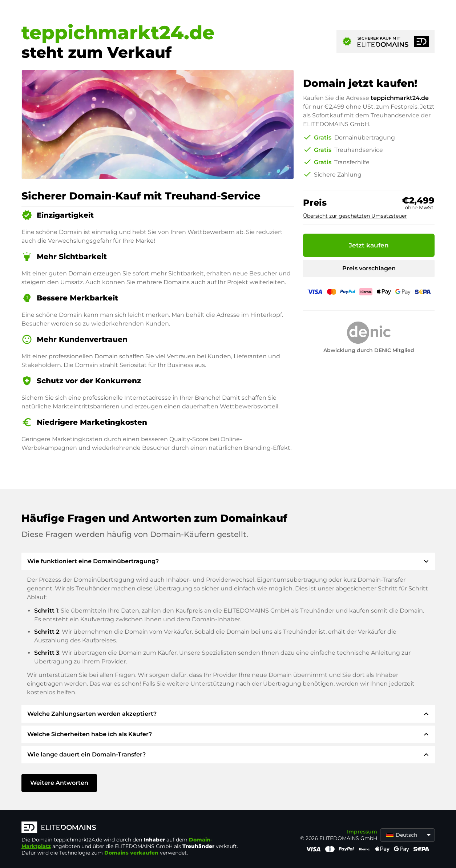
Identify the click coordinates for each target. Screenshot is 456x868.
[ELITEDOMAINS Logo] (130, 828)
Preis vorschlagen (369, 268)
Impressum (362, 832)
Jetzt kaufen (369, 245)
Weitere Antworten (59, 783)
